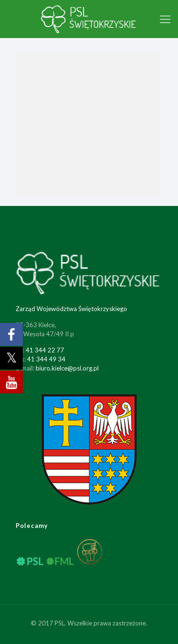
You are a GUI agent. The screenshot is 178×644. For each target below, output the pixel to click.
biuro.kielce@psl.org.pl (67, 368)
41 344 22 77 (45, 350)
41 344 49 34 (46, 359)
